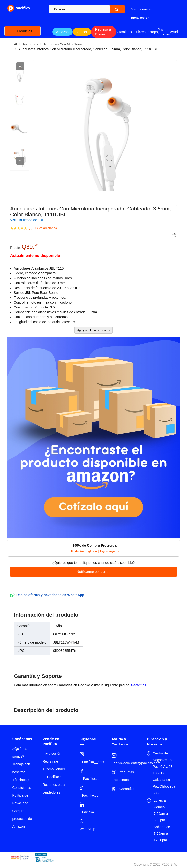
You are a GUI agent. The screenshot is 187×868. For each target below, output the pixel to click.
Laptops (152, 32)
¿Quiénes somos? (20, 753)
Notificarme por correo (94, 572)
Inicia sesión (52, 754)
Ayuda (175, 32)
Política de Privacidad (20, 799)
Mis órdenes (164, 32)
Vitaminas (124, 32)
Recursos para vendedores (53, 789)
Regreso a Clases (103, 32)
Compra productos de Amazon (22, 819)
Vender (82, 32)
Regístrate (50, 761)
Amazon (62, 32)
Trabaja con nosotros (21, 768)
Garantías (139, 685)
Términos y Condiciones (22, 784)
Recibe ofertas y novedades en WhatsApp (50, 595)
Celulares (138, 32)
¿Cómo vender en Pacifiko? (54, 773)
